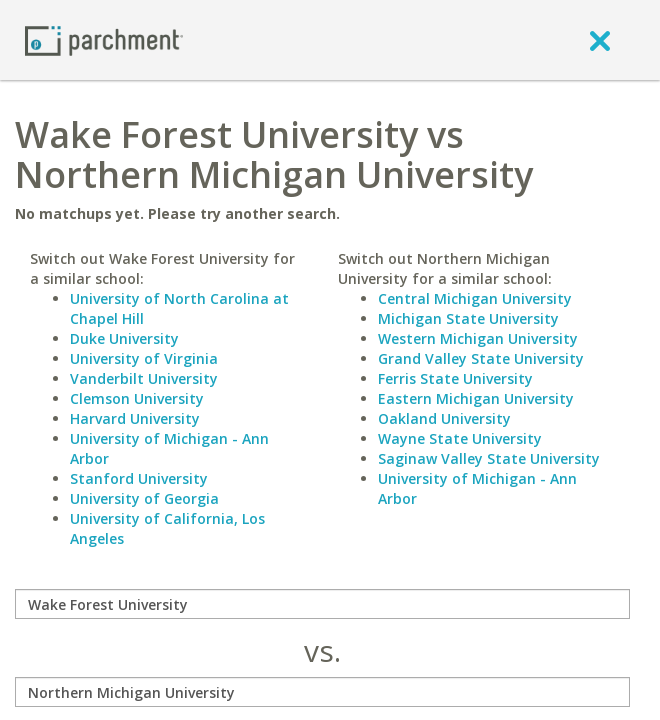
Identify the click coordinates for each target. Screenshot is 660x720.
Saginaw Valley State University (489, 458)
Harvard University (135, 418)
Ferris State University (455, 378)
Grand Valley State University (481, 358)
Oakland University (444, 418)
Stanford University (139, 478)
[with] (322, 692)
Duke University (124, 338)
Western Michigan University (478, 338)
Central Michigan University (475, 298)
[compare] (322, 604)
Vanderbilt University (144, 378)
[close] (600, 40)
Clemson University (137, 398)
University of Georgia (144, 498)
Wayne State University (460, 438)
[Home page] (104, 39)
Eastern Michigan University (476, 398)
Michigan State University (468, 318)
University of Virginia (144, 358)
